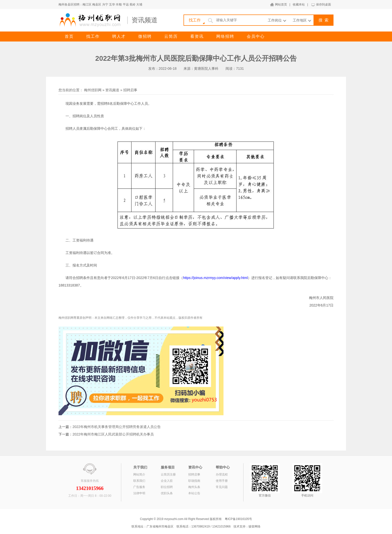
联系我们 (139, 481)
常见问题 (222, 487)
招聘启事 (130, 90)
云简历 (171, 36)
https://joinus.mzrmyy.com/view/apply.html (215, 278)
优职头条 (167, 493)
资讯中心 (195, 467)
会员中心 (256, 36)
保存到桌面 (323, 4)
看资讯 (197, 36)
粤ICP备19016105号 (238, 519)
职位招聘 (167, 487)
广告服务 (139, 487)
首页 (69, 36)
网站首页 (281, 4)
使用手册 (222, 481)
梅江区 (87, 4)
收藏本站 (299, 4)
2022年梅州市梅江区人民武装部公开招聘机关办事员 (113, 434)
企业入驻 (167, 481)
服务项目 (168, 467)
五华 (112, 4)
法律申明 (139, 493)
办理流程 (222, 474)
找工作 (93, 36)
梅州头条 (194, 487)
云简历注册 (168, 474)
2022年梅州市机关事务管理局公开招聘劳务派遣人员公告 (117, 427)
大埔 (139, 4)
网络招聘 (225, 36)
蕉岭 (132, 4)
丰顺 (119, 4)
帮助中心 (223, 467)
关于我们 (140, 467)
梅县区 (97, 4)
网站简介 (139, 474)
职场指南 (194, 481)
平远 (126, 4)
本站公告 (194, 493)
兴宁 (105, 4)
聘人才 (119, 36)
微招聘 (145, 36)
